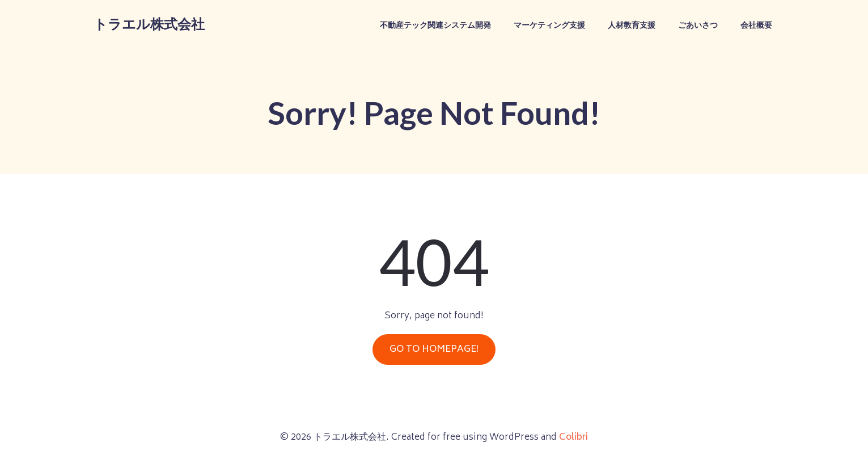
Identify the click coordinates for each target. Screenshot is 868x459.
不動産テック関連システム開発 (435, 26)
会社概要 (756, 26)
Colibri (573, 437)
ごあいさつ (698, 26)
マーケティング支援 (549, 26)
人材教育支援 (632, 26)
